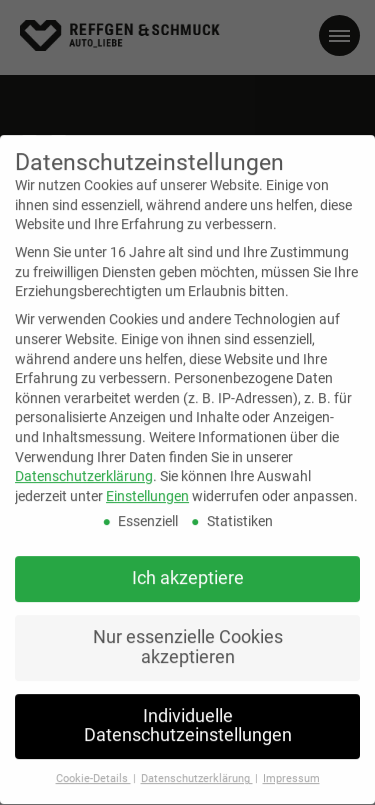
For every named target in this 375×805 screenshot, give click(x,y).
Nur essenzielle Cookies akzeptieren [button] (188, 635)
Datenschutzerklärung (84, 464)
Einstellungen (147, 483)
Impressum (291, 766)
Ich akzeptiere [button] (188, 566)
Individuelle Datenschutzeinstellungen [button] (188, 713)
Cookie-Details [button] (93, 766)
